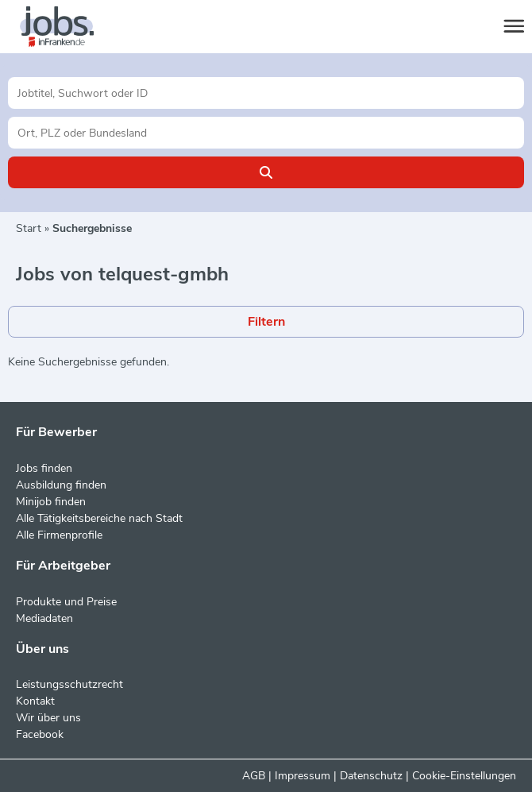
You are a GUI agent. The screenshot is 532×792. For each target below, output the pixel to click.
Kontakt (35, 701)
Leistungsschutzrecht (69, 684)
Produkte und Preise (66, 602)
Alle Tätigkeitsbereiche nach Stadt (99, 518)
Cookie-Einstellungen (464, 776)
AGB (254, 776)
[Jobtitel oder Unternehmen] (266, 93)
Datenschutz (371, 776)
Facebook (40, 734)
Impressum (303, 776)
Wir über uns (48, 718)
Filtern (266, 322)
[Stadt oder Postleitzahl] (266, 133)
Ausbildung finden (61, 485)
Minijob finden (51, 502)
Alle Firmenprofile (59, 535)
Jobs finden (44, 468)
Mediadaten (44, 618)
